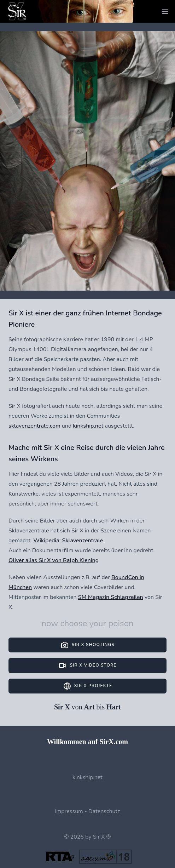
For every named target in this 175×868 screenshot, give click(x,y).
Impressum (69, 811)
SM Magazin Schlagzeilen (111, 597)
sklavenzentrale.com (34, 426)
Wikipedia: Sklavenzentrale (68, 541)
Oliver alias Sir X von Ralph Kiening (54, 560)
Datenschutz (104, 811)
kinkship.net (88, 426)
